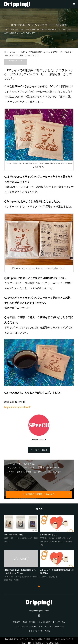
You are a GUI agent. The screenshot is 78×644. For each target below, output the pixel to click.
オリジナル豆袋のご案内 (14, 535)
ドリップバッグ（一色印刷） (27, 626)
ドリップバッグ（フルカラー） (53, 626)
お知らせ (18, 538)
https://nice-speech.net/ (17, 407)
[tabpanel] (40, 548)
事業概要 (16, 622)
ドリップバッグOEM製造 (40, 631)
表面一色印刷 (14, 580)
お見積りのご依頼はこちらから (39, 494)
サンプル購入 (60, 622)
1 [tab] (39, 586)
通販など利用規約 (29, 622)
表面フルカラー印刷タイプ (54, 542)
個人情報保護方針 (45, 622)
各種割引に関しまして (48, 535)
